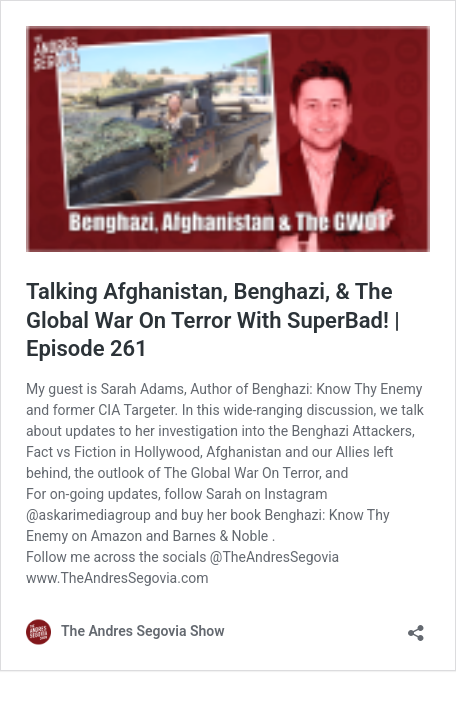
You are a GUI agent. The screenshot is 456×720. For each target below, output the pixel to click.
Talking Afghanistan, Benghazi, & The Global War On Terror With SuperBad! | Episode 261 (213, 320)
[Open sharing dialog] (416, 626)
